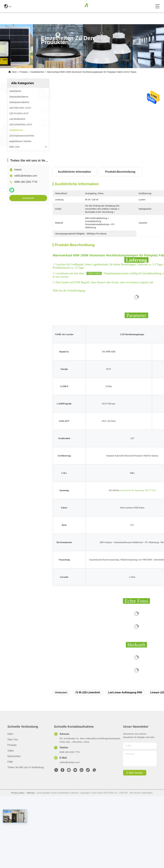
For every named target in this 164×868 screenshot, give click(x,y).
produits (12, 745)
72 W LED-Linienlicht (88, 692)
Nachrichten (14, 756)
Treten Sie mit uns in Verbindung (26, 767)
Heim (14, 72)
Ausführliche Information (74, 172)
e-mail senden (135, 773)
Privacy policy (18, 793)
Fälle (10, 762)
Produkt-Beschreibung (120, 172)
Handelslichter (37, 72)
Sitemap (30, 793)
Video (11, 751)
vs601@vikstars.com (26, 176)
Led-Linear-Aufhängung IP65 (125, 692)
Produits (24, 72)
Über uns (13, 740)
